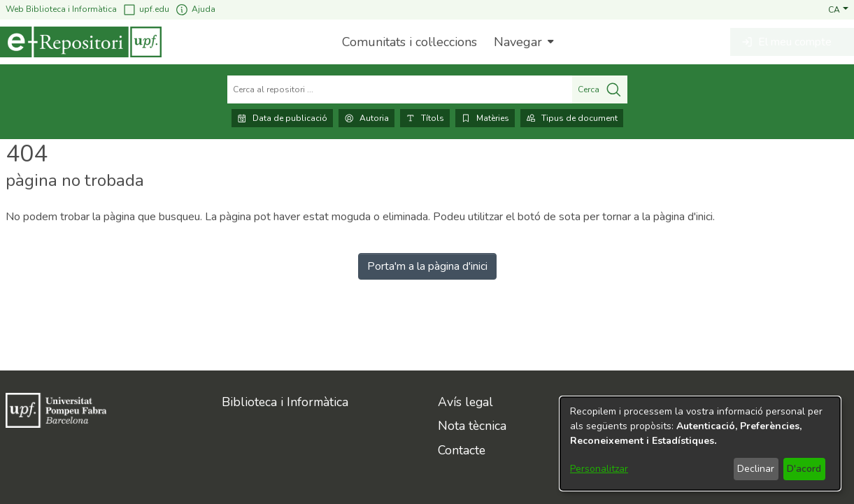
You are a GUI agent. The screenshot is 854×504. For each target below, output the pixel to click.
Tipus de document (572, 118)
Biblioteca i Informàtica (285, 402)
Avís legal (465, 402)
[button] (838, 9)
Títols (425, 118)
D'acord (804, 469)
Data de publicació (282, 118)
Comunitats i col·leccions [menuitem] (410, 42)
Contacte (462, 450)
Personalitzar (599, 469)
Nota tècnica (472, 426)
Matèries (485, 118)
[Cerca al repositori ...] (400, 89)
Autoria (366, 118)
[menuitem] (522, 42)
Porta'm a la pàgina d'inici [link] (427, 266)
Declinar (756, 469)
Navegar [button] (518, 42)
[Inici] (81, 42)
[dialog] (700, 444)
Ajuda (195, 9)
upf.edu (146, 9)
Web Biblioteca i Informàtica (61, 9)
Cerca (600, 89)
